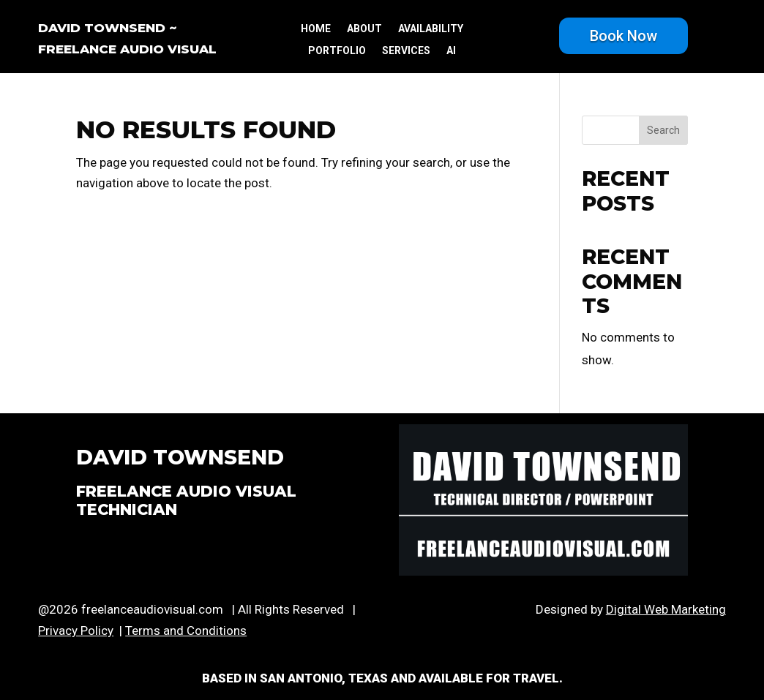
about (364, 29)
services (406, 51)
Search (663, 130)
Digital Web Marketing (666, 609)
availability (431, 29)
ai (451, 51)
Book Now (623, 36)
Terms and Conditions (186, 631)
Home (316, 29)
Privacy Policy (76, 631)
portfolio (337, 51)
